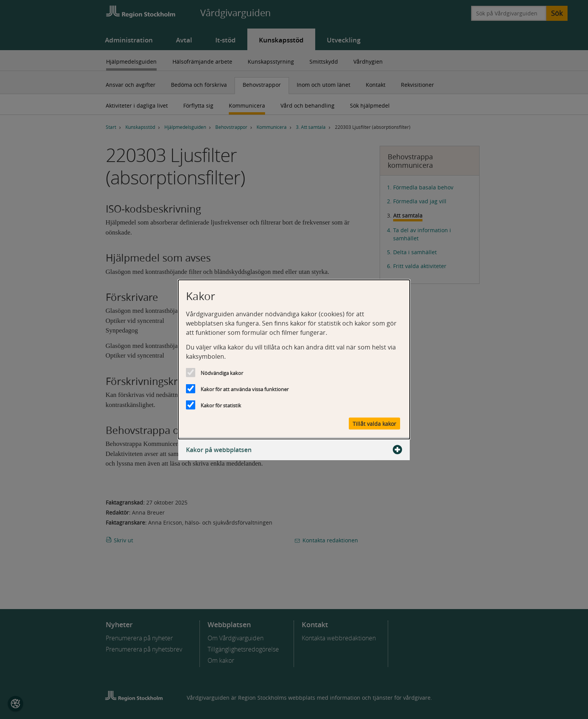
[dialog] (294, 360)
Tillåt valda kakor (374, 424)
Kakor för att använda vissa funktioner (245, 389)
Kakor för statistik (221, 405)
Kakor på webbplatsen (294, 450)
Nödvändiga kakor (222, 373)
